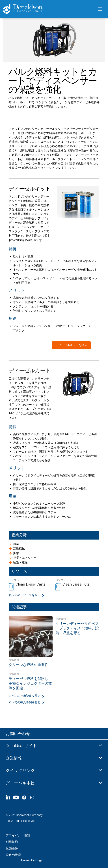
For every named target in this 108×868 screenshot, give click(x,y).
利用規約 (12, 842)
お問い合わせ (18, 734)
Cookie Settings (32, 860)
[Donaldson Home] (48, 9)
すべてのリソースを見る (25, 595)
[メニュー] (100, 9)
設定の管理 (13, 855)
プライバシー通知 (18, 835)
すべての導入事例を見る (25, 702)
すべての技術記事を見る (25, 696)
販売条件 (12, 848)
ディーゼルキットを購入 (71, 345)
